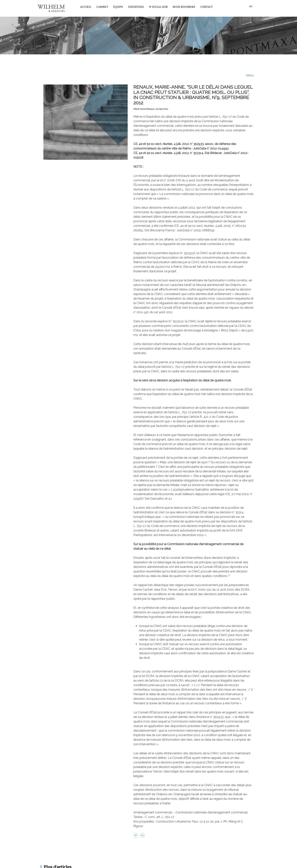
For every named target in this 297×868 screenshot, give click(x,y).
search (245, 7)
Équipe (118, 7)
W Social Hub (158, 7)
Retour (250, 75)
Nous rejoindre (184, 7)
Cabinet (102, 7)
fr (250, 6)
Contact (207, 7)
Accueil (86, 7)
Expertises (136, 7)
